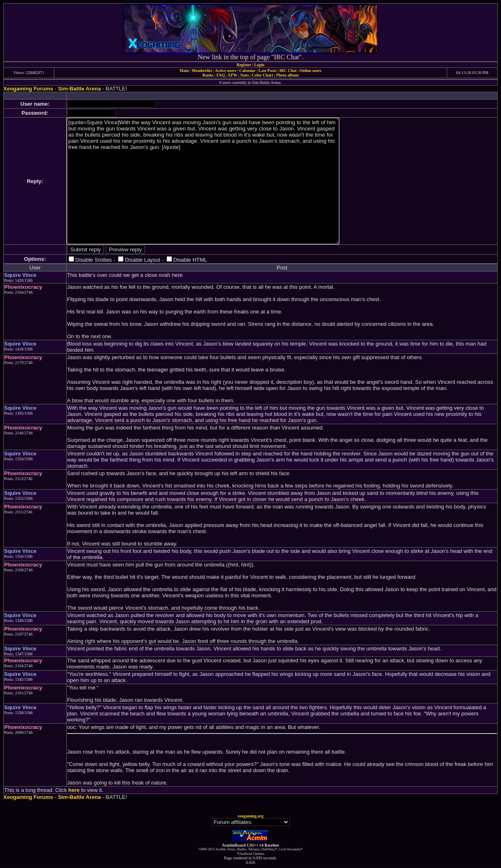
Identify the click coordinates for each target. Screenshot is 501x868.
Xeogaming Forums (28, 89)
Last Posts (267, 71)
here (74, 790)
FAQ (220, 75)
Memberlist (202, 71)
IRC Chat (288, 71)
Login (259, 65)
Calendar (247, 71)
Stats (245, 75)
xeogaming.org (250, 816)
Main (184, 71)
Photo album (287, 75)
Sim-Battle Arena (79, 89)
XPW (233, 75)
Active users (226, 71)
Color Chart (262, 75)
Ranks (208, 75)
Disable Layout (142, 260)
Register (244, 65)
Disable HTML (190, 260)
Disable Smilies (94, 260)
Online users (311, 71)
